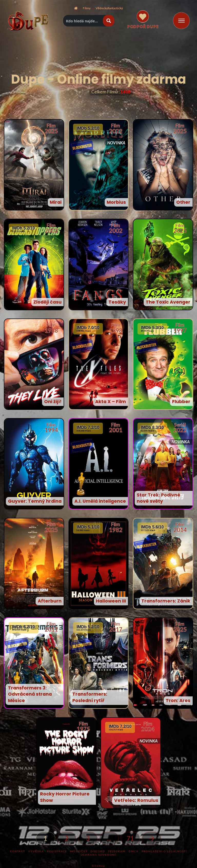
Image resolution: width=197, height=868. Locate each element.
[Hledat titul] (83, 21)
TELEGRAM (117, 851)
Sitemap (98, 866)
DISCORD (98, 851)
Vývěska (36, 851)
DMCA (134, 851)
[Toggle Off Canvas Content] (181, 21)
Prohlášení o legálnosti (164, 851)
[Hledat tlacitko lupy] (109, 21)
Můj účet (79, 851)
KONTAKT (18, 851)
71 (130, 838)
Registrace (57, 851)
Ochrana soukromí (98, 855)
